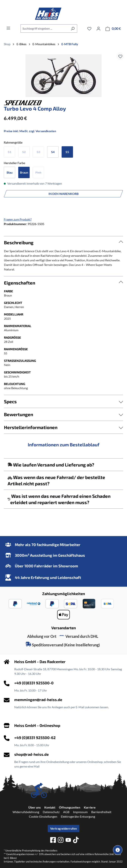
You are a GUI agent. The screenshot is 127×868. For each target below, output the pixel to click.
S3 (38, 152)
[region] (63, 76)
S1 (10, 152)
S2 (24, 152)
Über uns (35, 807)
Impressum (80, 812)
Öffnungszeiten (70, 807)
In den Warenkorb (63, 194)
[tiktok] (76, 840)
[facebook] (53, 840)
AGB (66, 812)
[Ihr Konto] (98, 28)
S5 (67, 152)
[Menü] (8, 28)
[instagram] (61, 840)
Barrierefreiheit (101, 812)
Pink (38, 172)
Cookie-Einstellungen (43, 816)
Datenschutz (51, 812)
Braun (24, 172)
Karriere (90, 807)
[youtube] (68, 841)
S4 (53, 152)
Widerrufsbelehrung (26, 812)
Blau (10, 172)
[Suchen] (73, 28)
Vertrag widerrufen (63, 828)
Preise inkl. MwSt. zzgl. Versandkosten (30, 131)
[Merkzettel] (89, 28)
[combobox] (44, 28)
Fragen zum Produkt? (18, 219)
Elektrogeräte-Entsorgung (78, 816)
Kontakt (50, 807)
